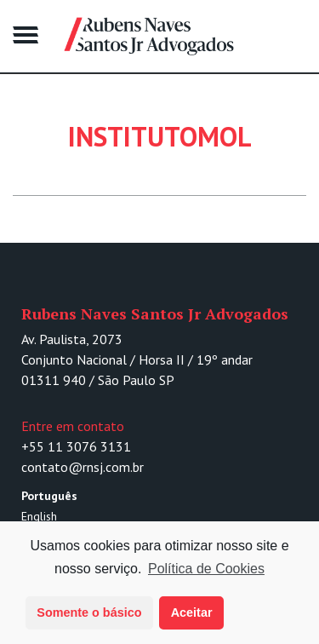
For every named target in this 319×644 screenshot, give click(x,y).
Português (49, 496)
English (39, 516)
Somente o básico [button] (89, 612)
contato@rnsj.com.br (83, 467)
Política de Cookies (206, 569)
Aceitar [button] (192, 612)
